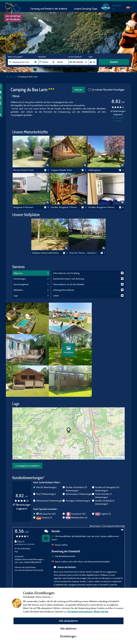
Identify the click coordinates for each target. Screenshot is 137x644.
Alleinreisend (50, 471)
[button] (69, 401)
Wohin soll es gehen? (15, 57)
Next (122, 585)
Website (78, 90)
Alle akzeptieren (68, 621)
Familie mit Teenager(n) (107, 459)
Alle (46, 457)
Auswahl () (116, 7)
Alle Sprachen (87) (47, 484)
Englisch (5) (106, 484)
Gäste (91, 57)
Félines (15, 96)
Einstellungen (68, 636)
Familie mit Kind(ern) (76, 459)
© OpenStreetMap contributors (110, 428)
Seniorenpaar (79, 464)
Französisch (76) (78, 484)
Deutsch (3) (47, 488)
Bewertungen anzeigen (118, 119)
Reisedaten (42, 57)
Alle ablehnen (68, 628)
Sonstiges (78, 471)
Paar (46, 464)
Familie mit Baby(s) (105, 472)
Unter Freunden (103, 466)
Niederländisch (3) (79, 488)
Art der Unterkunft (75, 57)
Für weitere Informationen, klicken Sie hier (88, 612)
